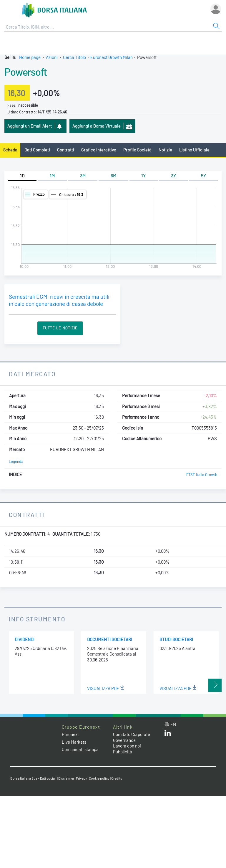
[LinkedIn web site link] (168, 735)
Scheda (10, 150)
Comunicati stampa (80, 749)
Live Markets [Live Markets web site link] (74, 742)
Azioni (52, 57)
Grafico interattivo (99, 150)
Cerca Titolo (74, 57)
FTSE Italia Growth (202, 475)
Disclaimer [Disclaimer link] (66, 778)
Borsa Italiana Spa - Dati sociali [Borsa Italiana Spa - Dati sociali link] (33, 778)
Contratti (66, 150)
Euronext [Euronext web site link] (70, 734)
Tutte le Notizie (60, 328)
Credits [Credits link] (117, 778)
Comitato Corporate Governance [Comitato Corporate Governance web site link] (132, 737)
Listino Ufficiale (194, 150)
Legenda (16, 461)
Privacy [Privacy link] (82, 778)
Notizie (165, 150)
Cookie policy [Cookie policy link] (99, 778)
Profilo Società (137, 150)
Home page (30, 57)
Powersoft (26, 72)
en (173, 724)
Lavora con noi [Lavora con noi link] (127, 746)
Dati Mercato (32, 374)
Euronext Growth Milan (112, 57)
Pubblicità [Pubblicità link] (123, 752)
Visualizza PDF (106, 688)
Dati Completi (37, 150)
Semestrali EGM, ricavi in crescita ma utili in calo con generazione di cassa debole (59, 300)
